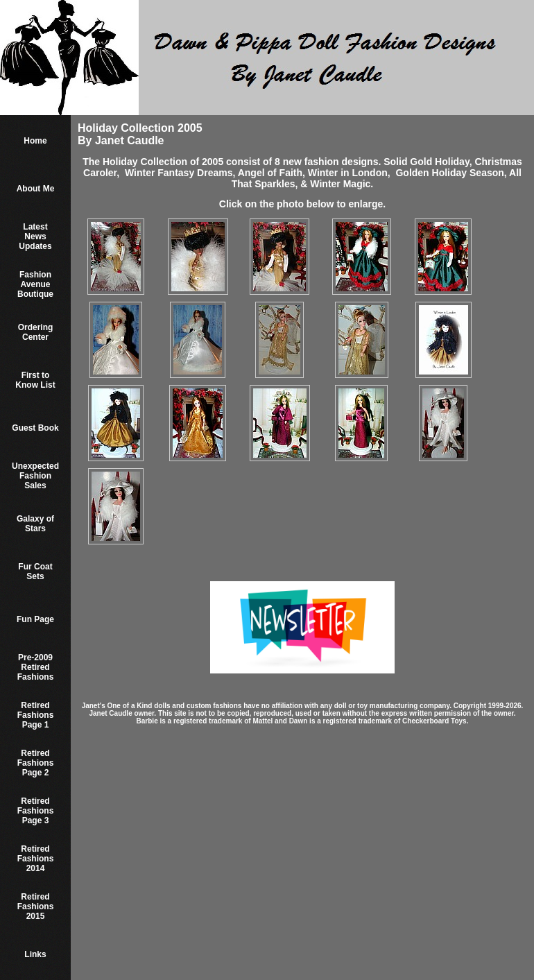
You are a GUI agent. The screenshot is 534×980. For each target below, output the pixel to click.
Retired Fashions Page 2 (36, 763)
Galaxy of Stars (35, 524)
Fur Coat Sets (35, 571)
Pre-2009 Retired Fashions (36, 667)
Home (35, 141)
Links (35, 954)
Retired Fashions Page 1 (36, 715)
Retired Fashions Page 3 (36, 811)
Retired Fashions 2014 (36, 859)
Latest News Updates (35, 237)
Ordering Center (36, 332)
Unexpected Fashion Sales (35, 476)
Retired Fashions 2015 (36, 906)
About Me (36, 189)
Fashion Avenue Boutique (35, 284)
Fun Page (35, 619)
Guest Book (35, 428)
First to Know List (35, 380)
